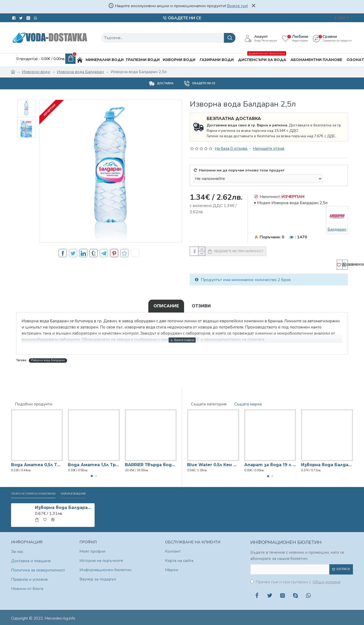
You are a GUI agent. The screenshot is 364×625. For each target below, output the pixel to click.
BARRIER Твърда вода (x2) (151, 463)
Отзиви (201, 311)
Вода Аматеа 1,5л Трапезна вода (94, 463)
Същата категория (209, 402)
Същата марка (248, 402)
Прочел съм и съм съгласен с (296, 582)
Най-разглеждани (108, 493)
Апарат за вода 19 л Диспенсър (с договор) (270, 463)
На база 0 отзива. (231, 149)
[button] (92, 474)
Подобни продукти (34, 402)
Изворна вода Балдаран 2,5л (64, 507)
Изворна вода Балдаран (80, 72)
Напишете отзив (269, 149)
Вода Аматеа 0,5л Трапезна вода (37, 463)
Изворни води (36, 72)
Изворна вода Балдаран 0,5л (327, 463)
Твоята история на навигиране (47, 493)
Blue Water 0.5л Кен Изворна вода (213, 463)
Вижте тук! (237, 6)
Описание (166, 311)
